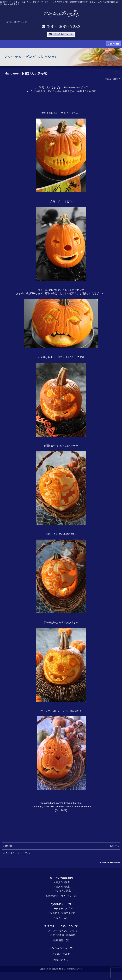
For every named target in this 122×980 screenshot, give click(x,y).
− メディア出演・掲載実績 (62, 935)
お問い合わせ (61, 960)
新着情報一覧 (61, 940)
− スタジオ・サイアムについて (62, 931)
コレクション (61, 918)
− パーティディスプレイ (62, 909)
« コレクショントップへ (16, 853)
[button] (113, 44)
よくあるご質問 (61, 954)
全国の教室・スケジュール (61, 896)
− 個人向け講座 (62, 887)
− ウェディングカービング (62, 913)
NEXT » (115, 846)
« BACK (8, 846)
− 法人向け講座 (62, 882)
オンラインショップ (61, 948)
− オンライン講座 (62, 891)
